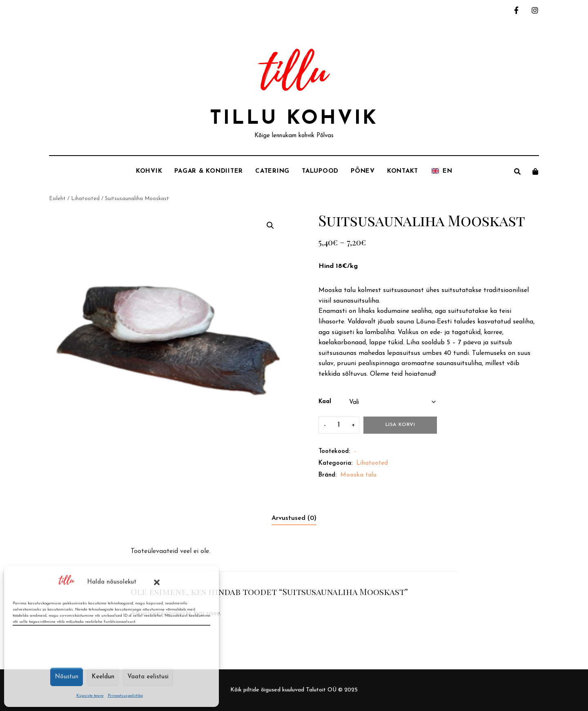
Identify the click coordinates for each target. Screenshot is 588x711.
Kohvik (149, 171)
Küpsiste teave (90, 696)
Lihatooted (85, 199)
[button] (157, 582)
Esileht (57, 199)
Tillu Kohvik (294, 119)
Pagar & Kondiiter (209, 171)
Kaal (325, 402)
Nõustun (67, 677)
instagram (535, 10)
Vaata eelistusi (148, 677)
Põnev (363, 171)
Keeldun (103, 677)
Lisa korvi (400, 425)
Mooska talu (359, 475)
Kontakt (403, 171)
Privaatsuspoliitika (125, 696)
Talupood (320, 171)
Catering (272, 171)
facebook (516, 10)
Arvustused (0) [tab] (294, 518)
